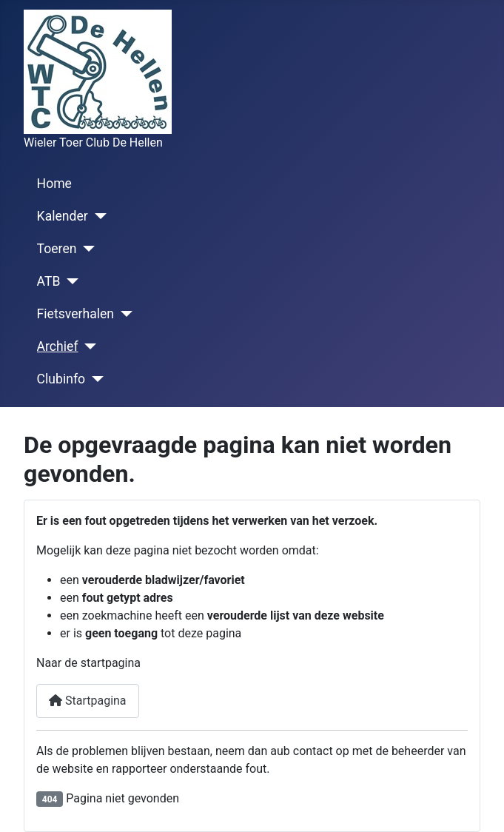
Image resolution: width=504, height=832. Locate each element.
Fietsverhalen (75, 314)
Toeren (57, 249)
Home (54, 184)
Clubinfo (61, 379)
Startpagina (88, 701)
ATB (49, 281)
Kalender (63, 216)
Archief (58, 346)
